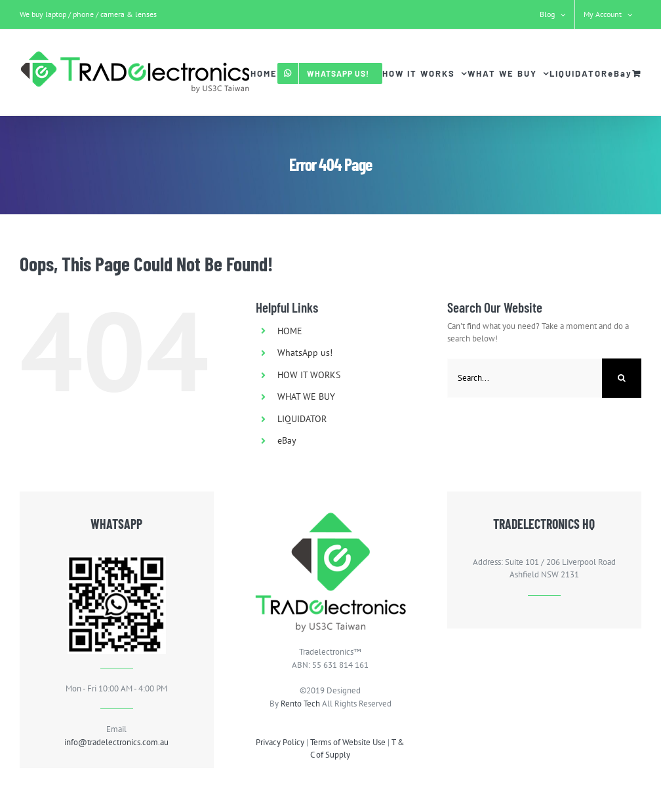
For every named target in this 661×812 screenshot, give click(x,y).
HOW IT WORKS (309, 375)
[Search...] (525, 378)
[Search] (622, 378)
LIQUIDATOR (302, 419)
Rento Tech (300, 704)
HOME (290, 331)
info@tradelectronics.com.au (116, 742)
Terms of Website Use (348, 742)
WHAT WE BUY (306, 396)
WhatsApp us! (305, 353)
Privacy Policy (280, 742)
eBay (287, 440)
